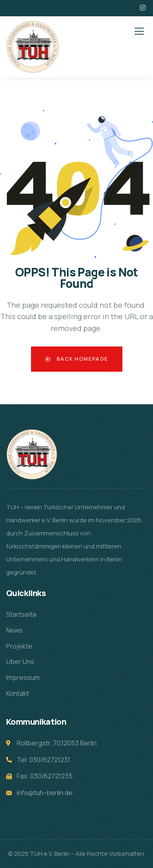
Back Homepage (77, 359)
